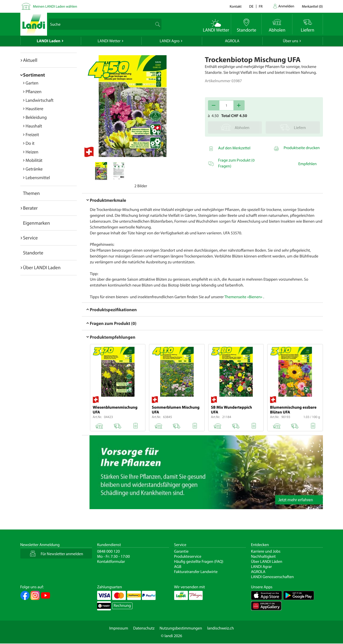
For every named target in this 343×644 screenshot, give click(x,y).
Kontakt (236, 6)
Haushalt (34, 126)
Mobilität (34, 160)
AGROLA (232, 41)
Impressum (118, 628)
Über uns (290, 41)
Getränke (34, 169)
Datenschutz (144, 628)
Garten (32, 83)
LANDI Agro (170, 41)
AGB (178, 567)
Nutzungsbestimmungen (181, 628)
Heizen (32, 152)
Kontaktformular (111, 562)
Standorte (33, 253)
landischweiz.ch (221, 628)
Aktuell (30, 60)
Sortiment (34, 75)
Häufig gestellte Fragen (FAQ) (199, 562)
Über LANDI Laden (42, 267)
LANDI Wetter (109, 41)
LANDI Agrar (261, 567)
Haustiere (35, 109)
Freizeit (32, 134)
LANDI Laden (49, 41)
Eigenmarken (37, 223)
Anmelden (286, 6)
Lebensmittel (38, 177)
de (251, 6)
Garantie (181, 551)
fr (261, 6)
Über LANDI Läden (267, 562)
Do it (30, 143)
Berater (31, 208)
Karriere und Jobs (266, 551)
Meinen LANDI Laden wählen (55, 6)
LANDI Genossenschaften (272, 577)
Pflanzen (34, 91)
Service (31, 238)
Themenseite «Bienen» (243, 297)
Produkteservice (188, 556)
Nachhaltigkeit (263, 556)
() (312, 6)
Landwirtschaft (40, 100)
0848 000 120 (108, 551)
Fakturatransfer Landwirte (196, 572)
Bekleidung (36, 117)
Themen (32, 193)
